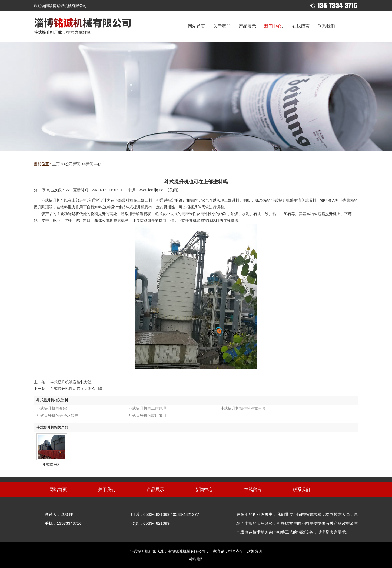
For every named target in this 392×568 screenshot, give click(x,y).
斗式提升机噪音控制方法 (71, 382)
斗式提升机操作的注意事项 (243, 408)
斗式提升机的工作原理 (147, 408)
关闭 (173, 190)
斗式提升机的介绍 (52, 408)
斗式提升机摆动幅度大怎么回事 (77, 389)
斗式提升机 (52, 465)
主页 (56, 164)
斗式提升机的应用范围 (147, 416)
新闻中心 (94, 164)
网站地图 (196, 559)
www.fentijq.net (152, 190)
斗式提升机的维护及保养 (57, 416)
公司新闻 (73, 164)
